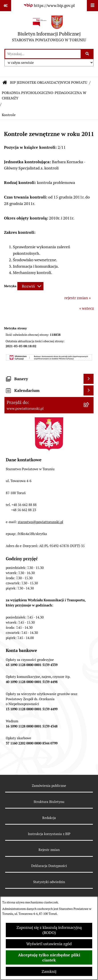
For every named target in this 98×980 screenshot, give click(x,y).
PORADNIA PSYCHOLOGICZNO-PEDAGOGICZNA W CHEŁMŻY (44, 95)
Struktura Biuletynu (49, 802)
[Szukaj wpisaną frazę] (87, 54)
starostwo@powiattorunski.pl (41, 522)
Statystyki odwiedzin (49, 882)
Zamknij (49, 971)
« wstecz (87, 308)
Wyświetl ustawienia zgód (49, 944)
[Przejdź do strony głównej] (49, 30)
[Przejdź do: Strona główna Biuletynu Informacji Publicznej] (5, 83)
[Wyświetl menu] (92, 6)
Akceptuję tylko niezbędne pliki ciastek (49, 957)
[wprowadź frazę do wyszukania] (43, 54)
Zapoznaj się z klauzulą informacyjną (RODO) (49, 930)
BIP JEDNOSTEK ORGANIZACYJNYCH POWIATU (49, 83)
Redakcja (49, 818)
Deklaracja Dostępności (49, 866)
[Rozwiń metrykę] (30, 286)
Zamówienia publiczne (49, 786)
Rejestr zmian (49, 850)
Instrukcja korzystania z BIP (49, 834)
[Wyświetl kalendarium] (89, 390)
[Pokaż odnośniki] (6, 6)
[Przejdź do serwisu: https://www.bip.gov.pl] (49, 5)
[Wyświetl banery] (89, 379)
